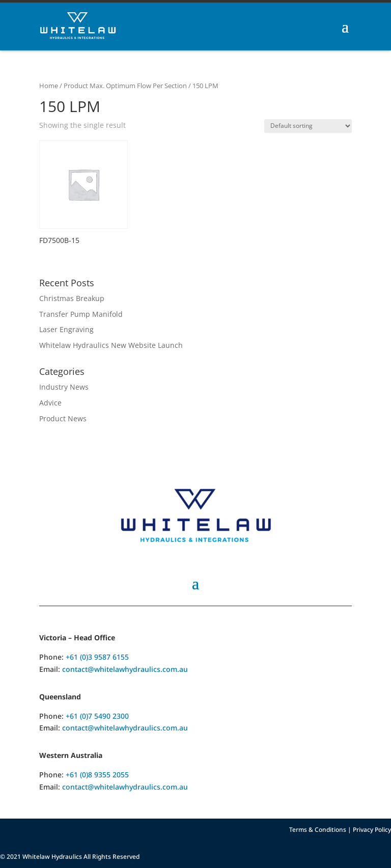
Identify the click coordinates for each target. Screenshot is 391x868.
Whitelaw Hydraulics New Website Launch (111, 345)
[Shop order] (308, 126)
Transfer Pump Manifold (81, 314)
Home (49, 86)
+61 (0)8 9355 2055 (97, 775)
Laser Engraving (66, 329)
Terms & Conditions (318, 830)
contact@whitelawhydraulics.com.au (125, 669)
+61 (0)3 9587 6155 (97, 657)
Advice (50, 403)
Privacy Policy (372, 830)
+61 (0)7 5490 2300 (97, 716)
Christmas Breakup (72, 298)
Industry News (64, 387)
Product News (63, 418)
